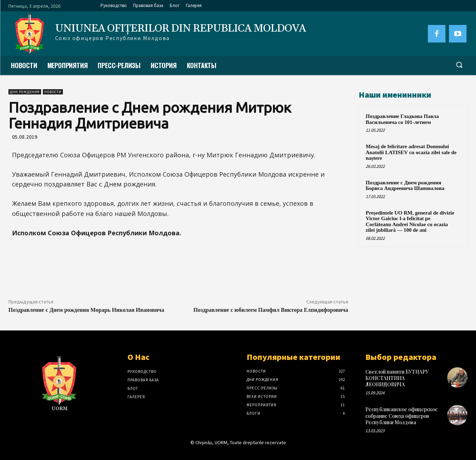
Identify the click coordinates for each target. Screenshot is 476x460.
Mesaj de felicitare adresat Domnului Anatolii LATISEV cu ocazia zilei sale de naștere (411, 152)
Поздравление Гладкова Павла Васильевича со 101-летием (402, 119)
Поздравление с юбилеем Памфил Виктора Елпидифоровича (271, 310)
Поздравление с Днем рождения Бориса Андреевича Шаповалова (405, 186)
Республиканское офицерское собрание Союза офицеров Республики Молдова (402, 416)
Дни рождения (25, 92)
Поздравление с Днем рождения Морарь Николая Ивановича (86, 310)
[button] (459, 65)
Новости (53, 92)
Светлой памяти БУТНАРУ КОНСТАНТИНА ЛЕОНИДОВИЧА (397, 378)
